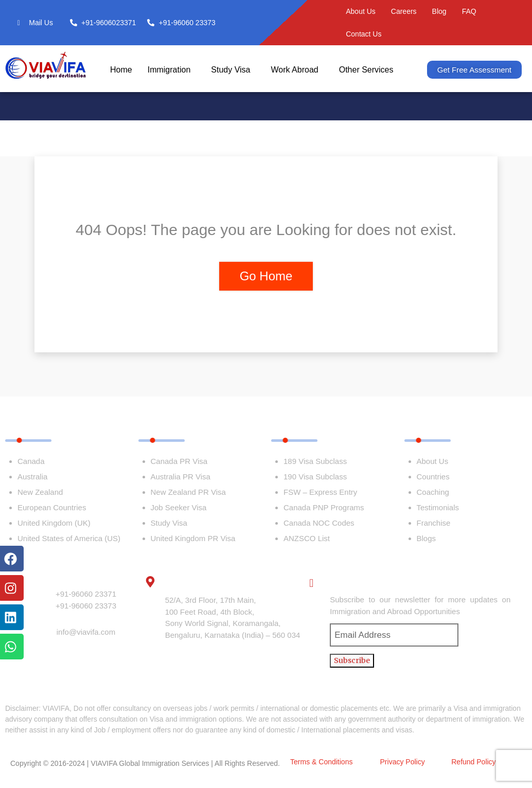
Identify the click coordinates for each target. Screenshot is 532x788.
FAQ (469, 11)
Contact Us (363, 34)
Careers (404, 11)
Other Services (366, 70)
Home (121, 70)
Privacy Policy (403, 762)
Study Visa (230, 70)
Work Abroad (294, 70)
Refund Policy (473, 762)
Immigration (169, 70)
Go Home (266, 276)
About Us (361, 11)
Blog (439, 11)
